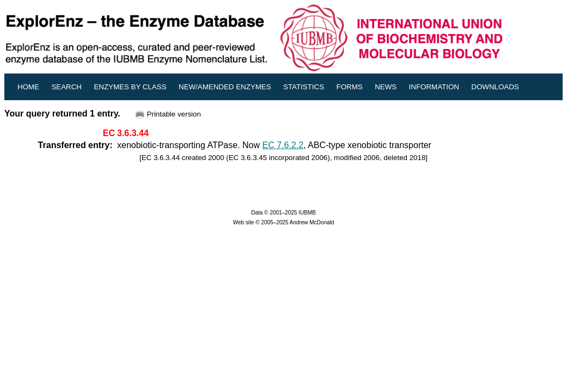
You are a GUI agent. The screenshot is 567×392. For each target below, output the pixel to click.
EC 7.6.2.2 (283, 145)
